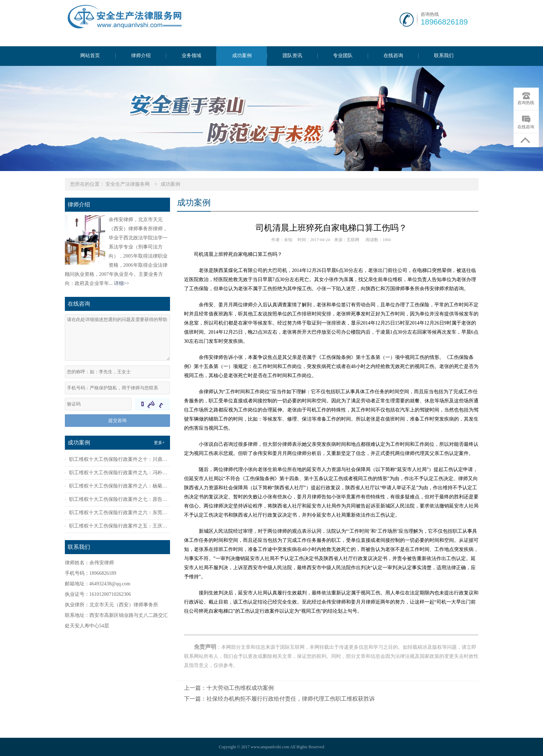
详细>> (122, 283)
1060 (387, 240)
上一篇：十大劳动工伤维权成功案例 (229, 688)
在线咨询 (393, 56)
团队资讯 (292, 56)
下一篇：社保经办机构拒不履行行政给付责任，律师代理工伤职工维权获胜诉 (279, 699)
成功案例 (242, 56)
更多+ (159, 443)
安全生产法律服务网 (128, 184)
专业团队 (343, 56)
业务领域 (191, 56)
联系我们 (444, 56)
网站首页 (90, 56)
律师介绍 (141, 56)
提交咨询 (117, 420)
